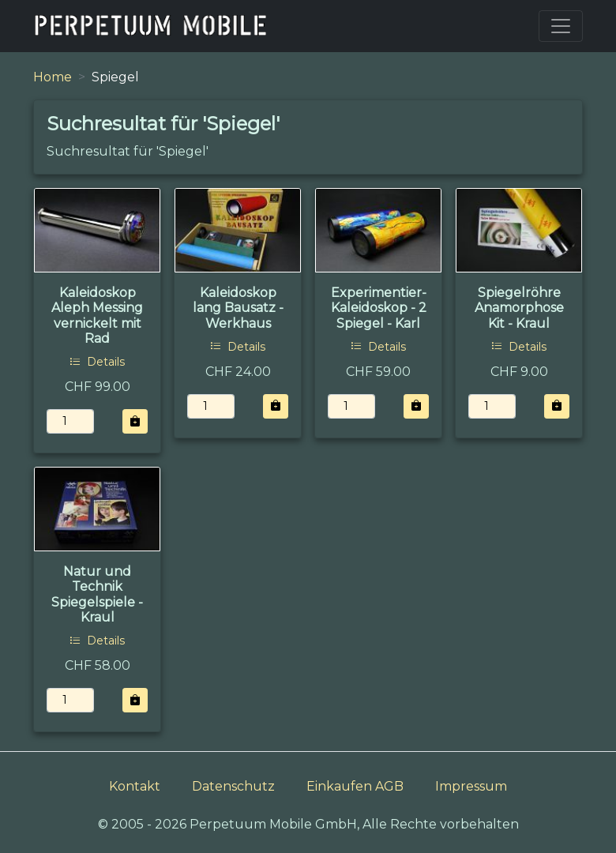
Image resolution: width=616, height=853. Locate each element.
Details (97, 362)
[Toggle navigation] (561, 26)
